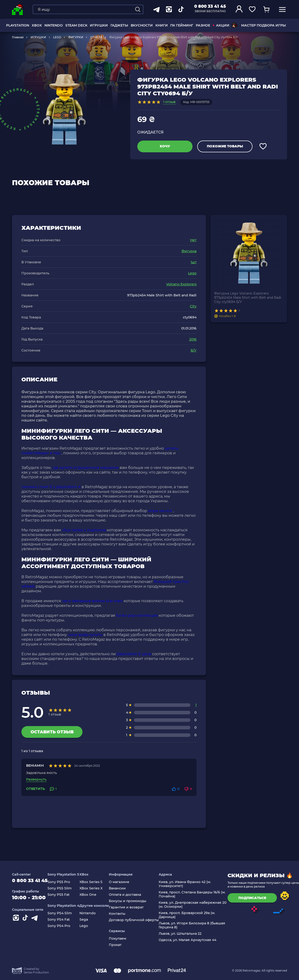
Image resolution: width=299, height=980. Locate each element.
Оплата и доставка (129, 895)
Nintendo (92, 913)
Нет (193, 240)
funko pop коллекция (137, 615)
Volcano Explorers (181, 284)
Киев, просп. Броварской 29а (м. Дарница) (191, 915)
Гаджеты (119, 25)
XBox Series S (95, 882)
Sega (88, 920)
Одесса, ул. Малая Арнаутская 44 (192, 940)
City (193, 306)
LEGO (57, 37)
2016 (193, 339)
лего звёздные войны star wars (92, 601)
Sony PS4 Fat (63, 920)
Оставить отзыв (52, 732)
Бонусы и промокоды (132, 901)
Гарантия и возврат (131, 907)
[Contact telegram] (35, 920)
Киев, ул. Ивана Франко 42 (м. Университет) (189, 884)
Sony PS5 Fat (63, 895)
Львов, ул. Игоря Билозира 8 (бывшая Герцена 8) (196, 925)
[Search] (138, 9)
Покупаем (122, 939)
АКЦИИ (221, 25)
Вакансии (122, 888)
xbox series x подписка (84, 530)
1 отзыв (169, 102)
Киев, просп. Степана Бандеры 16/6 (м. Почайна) (197, 894)
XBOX (37, 25)
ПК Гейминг (182, 25)
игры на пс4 (160, 511)
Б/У (194, 350)
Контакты (122, 914)
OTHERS (96, 37)
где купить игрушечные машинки (85, 468)
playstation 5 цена (134, 654)
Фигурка (189, 251)
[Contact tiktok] (26, 920)
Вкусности (142, 25)
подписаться (257, 898)
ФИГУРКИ (76, 37)
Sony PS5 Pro (63, 882)
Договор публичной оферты (138, 920)
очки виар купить (85, 635)
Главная (18, 37)
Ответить (35, 789)
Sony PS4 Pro (63, 926)
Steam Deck (76, 25)
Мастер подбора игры (259, 25)
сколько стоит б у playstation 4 (51, 487)
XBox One (92, 895)
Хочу (165, 146)
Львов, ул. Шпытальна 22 (185, 934)
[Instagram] (17, 920)
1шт (194, 262)
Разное (203, 25)
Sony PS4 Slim (64, 913)
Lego (192, 273)
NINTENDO (54, 25)
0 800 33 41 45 (210, 6)
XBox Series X (95, 888)
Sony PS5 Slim (64, 888)
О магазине (124, 882)
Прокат (120, 945)
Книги (162, 25)
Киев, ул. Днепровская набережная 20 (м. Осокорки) (197, 905)
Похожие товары (225, 146)
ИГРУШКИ (99, 25)
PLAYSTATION (18, 25)
